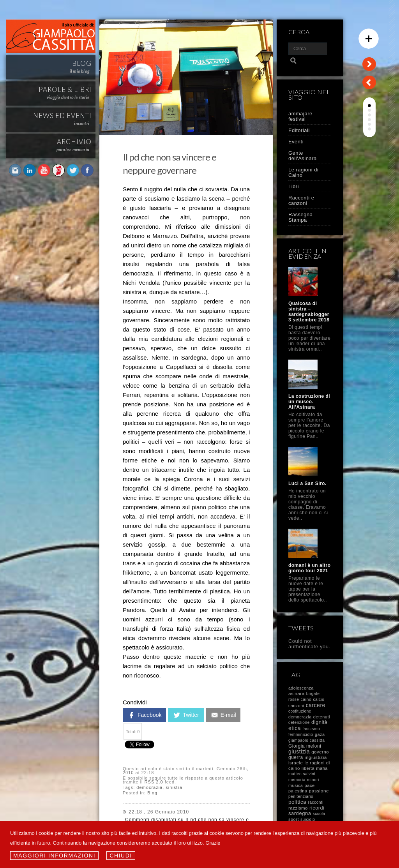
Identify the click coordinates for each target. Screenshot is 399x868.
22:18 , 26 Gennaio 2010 (159, 812)
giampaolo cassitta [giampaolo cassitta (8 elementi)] (306, 740)
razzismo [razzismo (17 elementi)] (298, 808)
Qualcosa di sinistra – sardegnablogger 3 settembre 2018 (309, 312)
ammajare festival (300, 116)
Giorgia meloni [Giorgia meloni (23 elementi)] (305, 746)
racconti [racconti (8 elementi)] (316, 802)
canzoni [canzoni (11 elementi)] (296, 706)
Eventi (296, 142)
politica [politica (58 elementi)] (297, 802)
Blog (152, 793)
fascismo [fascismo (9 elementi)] (311, 729)
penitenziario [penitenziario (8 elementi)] (301, 797)
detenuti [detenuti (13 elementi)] (322, 717)
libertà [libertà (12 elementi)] (308, 768)
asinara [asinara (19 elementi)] (297, 693)
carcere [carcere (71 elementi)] (316, 705)
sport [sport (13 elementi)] (294, 819)
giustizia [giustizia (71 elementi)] (299, 752)
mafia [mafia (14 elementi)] (322, 768)
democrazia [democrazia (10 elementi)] (300, 717)
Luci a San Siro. (307, 483)
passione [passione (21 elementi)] (319, 791)
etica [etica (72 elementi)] (295, 728)
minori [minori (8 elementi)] (313, 780)
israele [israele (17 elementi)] (296, 763)
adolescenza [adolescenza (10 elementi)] (301, 688)
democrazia (149, 787)
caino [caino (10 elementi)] (306, 699)
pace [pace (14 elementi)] (309, 785)
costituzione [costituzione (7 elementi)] (300, 711)
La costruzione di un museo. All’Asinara (309, 402)
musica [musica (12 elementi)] (296, 785)
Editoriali (299, 130)
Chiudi (121, 856)
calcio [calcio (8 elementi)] (319, 700)
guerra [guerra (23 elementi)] (296, 757)
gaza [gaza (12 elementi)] (320, 734)
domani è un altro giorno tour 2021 (310, 568)
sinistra (174, 787)
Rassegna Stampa (301, 217)
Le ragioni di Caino (303, 172)
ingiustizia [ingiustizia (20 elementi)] (316, 757)
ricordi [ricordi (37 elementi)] (317, 808)
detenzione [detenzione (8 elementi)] (299, 722)
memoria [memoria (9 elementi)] (297, 780)
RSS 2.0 (154, 782)
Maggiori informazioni (54, 856)
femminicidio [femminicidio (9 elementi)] (301, 735)
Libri (294, 186)
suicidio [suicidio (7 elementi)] (308, 819)
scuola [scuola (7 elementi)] (319, 814)
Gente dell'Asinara (303, 156)
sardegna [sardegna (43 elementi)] (300, 813)
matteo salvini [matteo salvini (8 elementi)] (302, 774)
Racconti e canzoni (301, 200)
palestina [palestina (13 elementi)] (298, 791)
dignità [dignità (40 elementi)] (320, 722)
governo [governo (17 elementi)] (320, 752)
